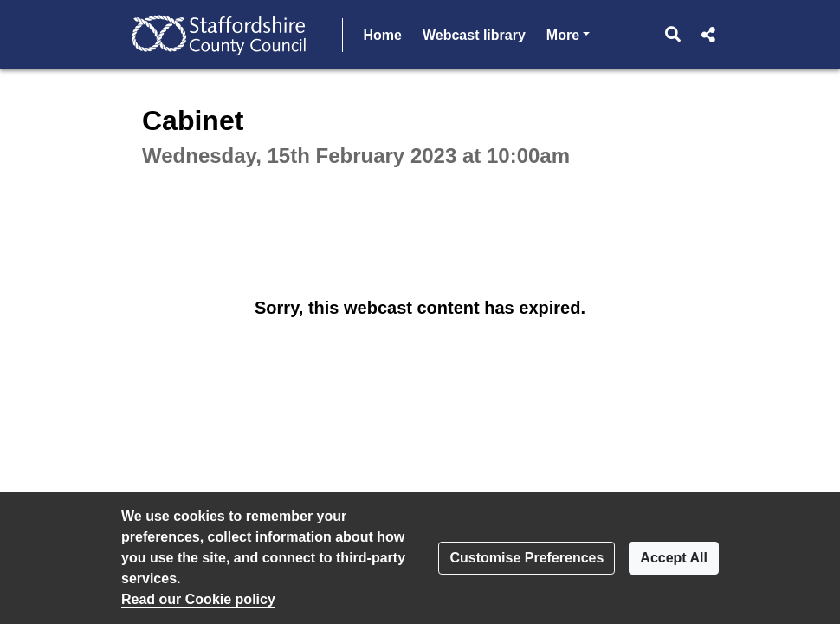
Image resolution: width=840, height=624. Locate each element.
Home (383, 35)
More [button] (568, 33)
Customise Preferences (527, 558)
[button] (673, 35)
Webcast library (474, 35)
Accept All (674, 558)
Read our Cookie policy (198, 599)
